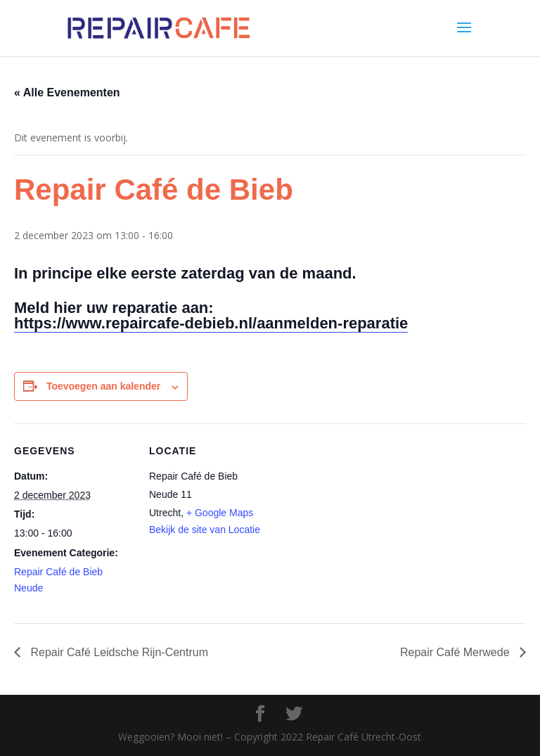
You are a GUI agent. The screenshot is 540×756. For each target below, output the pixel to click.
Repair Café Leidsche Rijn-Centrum (118, 652)
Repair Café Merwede (456, 652)
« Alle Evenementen (67, 92)
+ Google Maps (220, 513)
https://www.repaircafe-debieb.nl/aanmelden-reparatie (211, 323)
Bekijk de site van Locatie (205, 530)
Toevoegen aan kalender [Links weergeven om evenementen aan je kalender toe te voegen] (103, 386)
